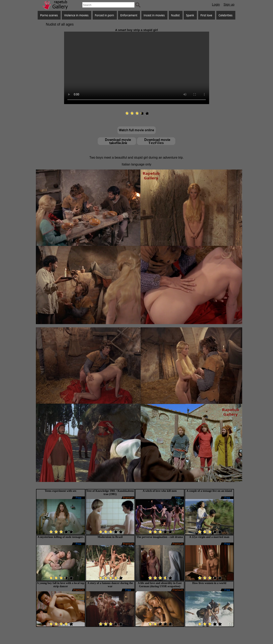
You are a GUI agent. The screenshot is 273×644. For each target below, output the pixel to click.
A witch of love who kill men (160, 491)
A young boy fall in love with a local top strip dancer (61, 585)
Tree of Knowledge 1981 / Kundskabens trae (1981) (110, 493)
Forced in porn (104, 15)
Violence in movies (76, 15)
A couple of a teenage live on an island (209, 491)
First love (206, 15)
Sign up (229, 5)
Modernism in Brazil (110, 537)
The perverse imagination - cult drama (160, 537)
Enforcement (129, 15)
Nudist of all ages (60, 24)
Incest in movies (154, 15)
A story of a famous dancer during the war (110, 585)
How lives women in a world (209, 583)
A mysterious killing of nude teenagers (60, 537)
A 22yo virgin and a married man (209, 537)
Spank (190, 15)
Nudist (175, 15)
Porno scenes (49, 15)
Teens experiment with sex (61, 491)
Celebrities (226, 15)
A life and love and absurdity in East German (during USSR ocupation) (160, 585)
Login (216, 5)
